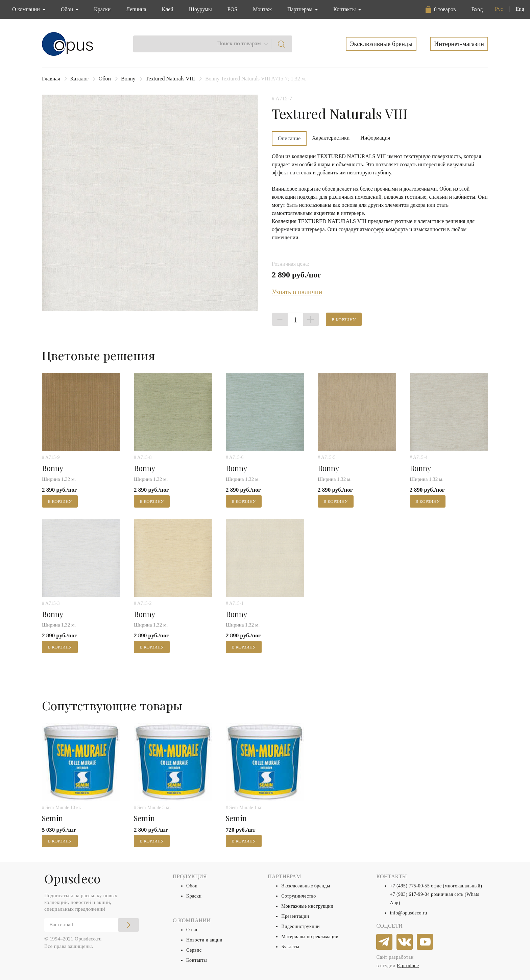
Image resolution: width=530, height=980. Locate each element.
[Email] (92, 925)
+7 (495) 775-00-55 (410, 886)
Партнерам (300, 9)
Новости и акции (204, 940)
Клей (168, 9)
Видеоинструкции (300, 926)
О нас (192, 930)
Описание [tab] (289, 138)
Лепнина (136, 9)
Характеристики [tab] (331, 138)
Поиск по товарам (239, 43)
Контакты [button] (345, 9)
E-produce (408, 965)
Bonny (128, 79)
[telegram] (385, 942)
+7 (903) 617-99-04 (410, 894)
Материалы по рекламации (310, 937)
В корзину (344, 320)
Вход (477, 9)
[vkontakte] (405, 942)
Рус (499, 9)
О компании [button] (27, 9)
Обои (105, 79)
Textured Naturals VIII (170, 79)
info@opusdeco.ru (408, 913)
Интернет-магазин (459, 44)
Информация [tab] (375, 138)
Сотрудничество (299, 896)
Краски (102, 9)
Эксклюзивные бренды (381, 44)
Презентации (295, 916)
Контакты (197, 960)
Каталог (79, 79)
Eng (520, 9)
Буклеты (290, 947)
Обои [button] (68, 9)
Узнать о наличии (297, 292)
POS (232, 9)
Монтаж (262, 9)
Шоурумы (200, 9)
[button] (441, 9)
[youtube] (425, 942)
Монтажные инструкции (307, 906)
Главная (51, 79)
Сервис (194, 950)
